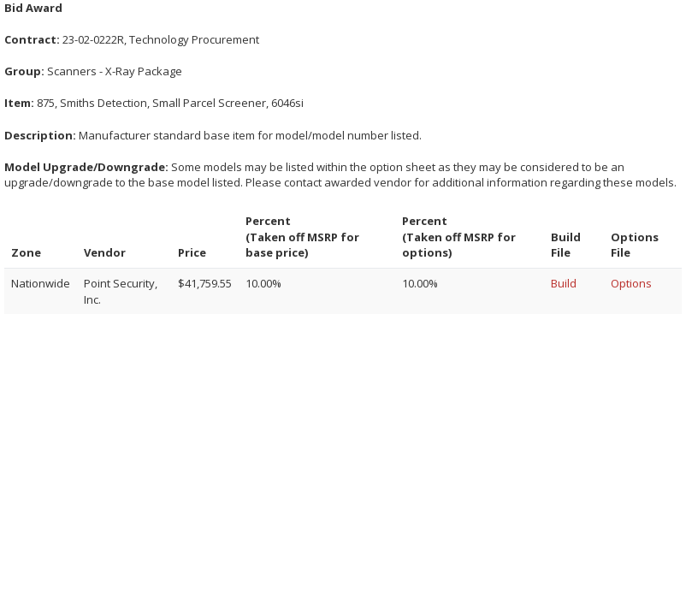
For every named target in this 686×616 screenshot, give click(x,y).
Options (631, 283)
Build (564, 283)
